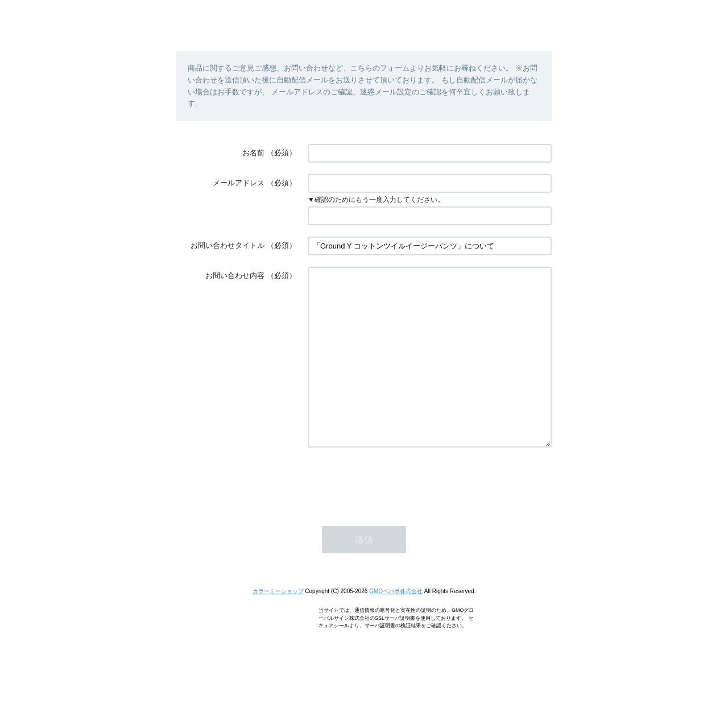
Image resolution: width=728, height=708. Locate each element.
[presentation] (394, 515)
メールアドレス (239, 183)
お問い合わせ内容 (235, 276)
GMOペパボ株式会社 (396, 625)
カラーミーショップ (278, 625)
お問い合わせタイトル (227, 245)
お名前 (253, 153)
